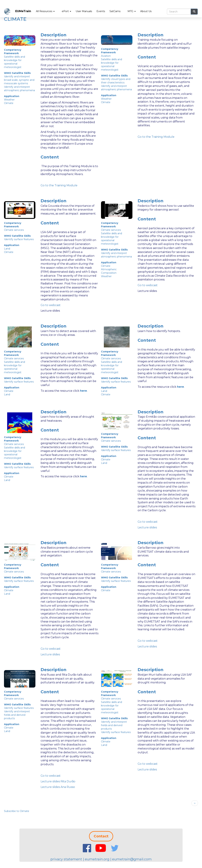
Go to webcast (51, 305)
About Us (146, 11)
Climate (9, 103)
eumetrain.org (97, 859)
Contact (101, 836)
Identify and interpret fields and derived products (17, 715)
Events (101, 11)
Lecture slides (147, 527)
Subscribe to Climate (17, 811)
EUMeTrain (23, 11)
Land (7, 249)
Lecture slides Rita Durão (58, 781)
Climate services (14, 230)
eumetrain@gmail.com (132, 859)
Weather (9, 100)
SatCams (115, 11)
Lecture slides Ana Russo (58, 787)
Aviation (106, 56)
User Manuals (84, 11)
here (83, 391)
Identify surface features (19, 239)
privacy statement (66, 859)
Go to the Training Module (156, 137)
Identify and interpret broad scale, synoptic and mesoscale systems (19, 80)
